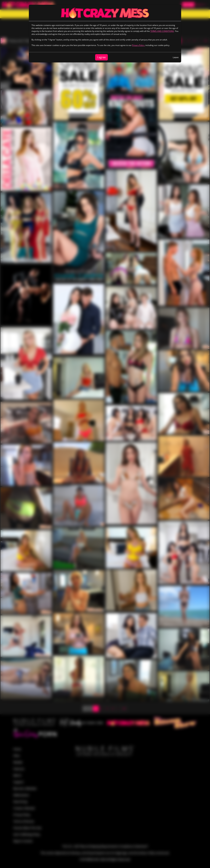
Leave (176, 57)
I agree (101, 57)
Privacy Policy (138, 45)
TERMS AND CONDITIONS (162, 31)
